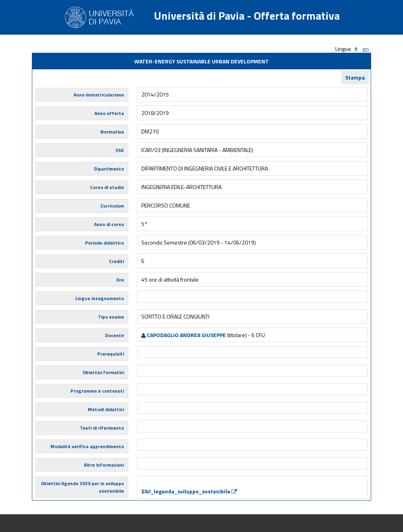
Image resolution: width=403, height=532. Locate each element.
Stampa (355, 77)
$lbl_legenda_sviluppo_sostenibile (189, 491)
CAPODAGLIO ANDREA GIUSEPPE (184, 335)
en (366, 49)
